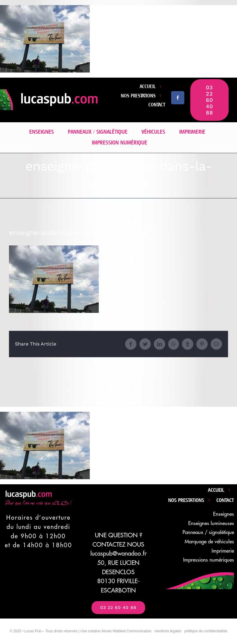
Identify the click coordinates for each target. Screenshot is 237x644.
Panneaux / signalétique (208, 532)
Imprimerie (223, 551)
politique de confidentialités (206, 631)
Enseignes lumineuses (211, 523)
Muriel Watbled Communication (127, 631)
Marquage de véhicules (209, 542)
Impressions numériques (209, 560)
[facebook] (178, 98)
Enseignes (224, 514)
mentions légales (168, 631)
